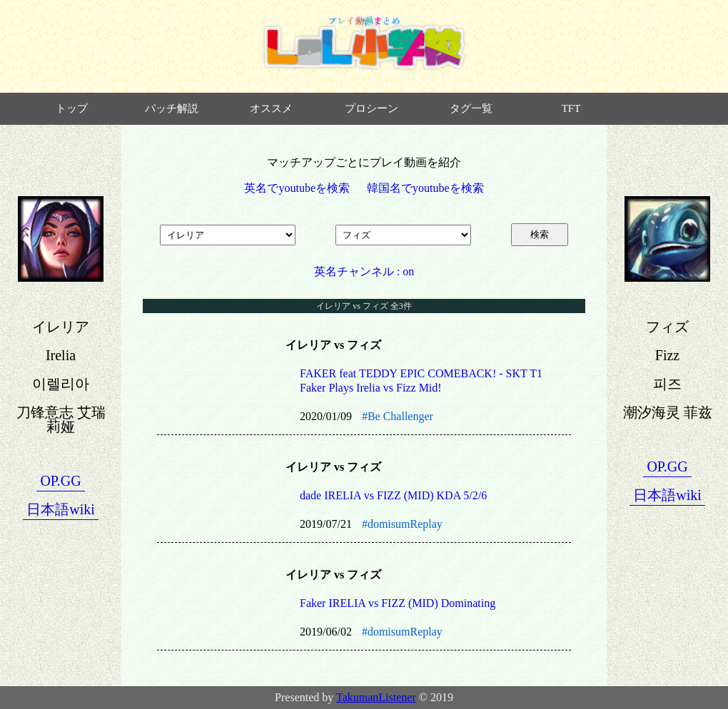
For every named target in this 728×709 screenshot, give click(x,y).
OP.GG (60, 481)
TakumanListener (376, 697)
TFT (571, 108)
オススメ (271, 108)
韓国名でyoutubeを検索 (425, 188)
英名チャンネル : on (364, 271)
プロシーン (371, 108)
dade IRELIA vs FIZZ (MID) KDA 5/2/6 (393, 495)
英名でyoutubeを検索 (297, 188)
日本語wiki (61, 509)
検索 (540, 234)
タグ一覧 (471, 108)
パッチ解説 (172, 108)
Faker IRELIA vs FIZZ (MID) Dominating (398, 603)
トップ (72, 108)
